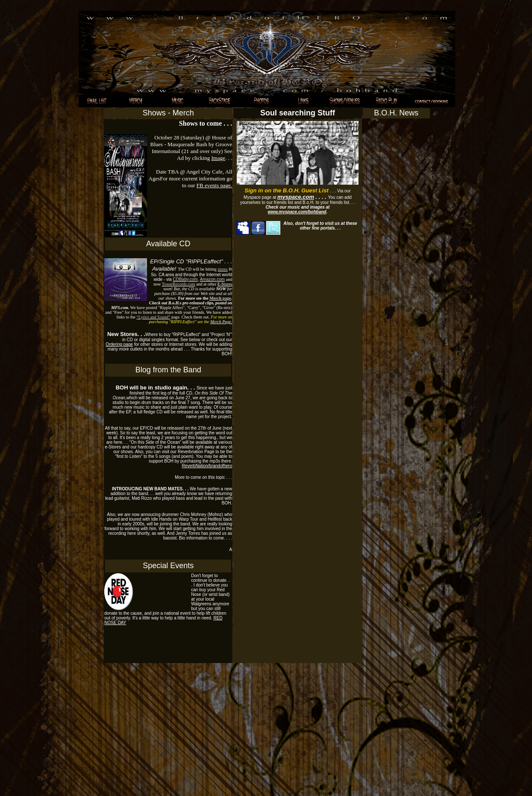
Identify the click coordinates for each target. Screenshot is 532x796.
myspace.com (296, 197)
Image (218, 158)
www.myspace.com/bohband (297, 212)
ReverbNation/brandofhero (207, 466)
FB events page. (214, 185)
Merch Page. (221, 322)
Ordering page (119, 344)
